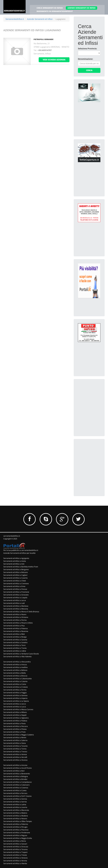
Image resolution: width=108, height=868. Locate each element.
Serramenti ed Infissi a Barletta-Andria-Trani (21, 567)
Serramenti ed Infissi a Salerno (15, 740)
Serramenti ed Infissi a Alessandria (17, 662)
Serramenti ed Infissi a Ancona (15, 765)
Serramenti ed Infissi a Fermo (15, 690)
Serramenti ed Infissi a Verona (15, 861)
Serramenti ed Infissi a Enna (14, 586)
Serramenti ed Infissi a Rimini (15, 738)
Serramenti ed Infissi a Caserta (15, 578)
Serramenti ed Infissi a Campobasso (18, 782)
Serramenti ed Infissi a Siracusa (16, 847)
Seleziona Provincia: (87, 49)
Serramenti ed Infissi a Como (15, 684)
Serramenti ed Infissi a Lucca (15, 707)
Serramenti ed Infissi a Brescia (15, 676)
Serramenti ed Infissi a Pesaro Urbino (18, 623)
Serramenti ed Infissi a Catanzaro (16, 785)
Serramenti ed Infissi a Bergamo (16, 569)
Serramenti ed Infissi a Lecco (15, 704)
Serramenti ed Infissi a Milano (15, 712)
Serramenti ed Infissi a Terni (14, 645)
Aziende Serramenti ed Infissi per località (19, 553)
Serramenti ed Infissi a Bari (14, 771)
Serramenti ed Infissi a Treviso (15, 752)
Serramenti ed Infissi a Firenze (15, 589)
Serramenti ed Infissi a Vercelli (15, 757)
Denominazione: (85, 59)
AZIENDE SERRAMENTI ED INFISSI (81, 8)
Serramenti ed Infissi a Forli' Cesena (17, 796)
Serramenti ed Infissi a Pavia (14, 723)
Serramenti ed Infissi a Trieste (15, 855)
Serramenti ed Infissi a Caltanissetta (18, 679)
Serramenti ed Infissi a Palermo (16, 824)
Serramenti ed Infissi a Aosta (15, 561)
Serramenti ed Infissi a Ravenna (16, 631)
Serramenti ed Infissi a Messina (16, 609)
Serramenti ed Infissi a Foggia (15, 693)
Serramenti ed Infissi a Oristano (16, 617)
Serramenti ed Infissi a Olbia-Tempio (18, 821)
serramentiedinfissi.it (12, 536)
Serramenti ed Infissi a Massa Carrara (18, 709)
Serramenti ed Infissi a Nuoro (15, 614)
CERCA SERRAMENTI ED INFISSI (50, 8)
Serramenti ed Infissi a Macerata (16, 810)
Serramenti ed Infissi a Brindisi (15, 779)
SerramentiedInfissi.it (15, 19)
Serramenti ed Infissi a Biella (15, 673)
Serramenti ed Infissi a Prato (14, 732)
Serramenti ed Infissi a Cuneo (15, 790)
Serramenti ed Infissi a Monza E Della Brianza (21, 612)
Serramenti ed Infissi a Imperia (15, 698)
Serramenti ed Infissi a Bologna (16, 776)
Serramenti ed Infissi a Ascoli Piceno (18, 768)
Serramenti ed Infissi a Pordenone (17, 833)
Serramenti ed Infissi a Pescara (16, 726)
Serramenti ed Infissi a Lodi (14, 603)
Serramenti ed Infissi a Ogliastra (16, 718)
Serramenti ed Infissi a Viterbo (15, 863)
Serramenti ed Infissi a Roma (15, 841)
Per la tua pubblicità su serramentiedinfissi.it (21, 550)
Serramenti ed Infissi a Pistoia (15, 729)
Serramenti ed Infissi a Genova (15, 695)
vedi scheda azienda (54, 60)
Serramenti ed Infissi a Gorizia (15, 799)
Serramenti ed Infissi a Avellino (15, 667)
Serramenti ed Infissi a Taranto (15, 746)
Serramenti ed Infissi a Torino (15, 749)
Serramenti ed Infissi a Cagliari (15, 575)
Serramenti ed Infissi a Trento (15, 648)
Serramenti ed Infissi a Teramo (15, 849)
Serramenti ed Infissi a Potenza (16, 628)
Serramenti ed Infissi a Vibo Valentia (17, 657)
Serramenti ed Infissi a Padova (15, 721)
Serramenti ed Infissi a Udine (15, 651)
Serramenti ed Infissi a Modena (16, 816)
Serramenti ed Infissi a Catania (15, 681)
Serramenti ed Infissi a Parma (15, 620)
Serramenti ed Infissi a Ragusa (15, 835)
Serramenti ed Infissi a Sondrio (15, 642)
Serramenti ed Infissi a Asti (14, 564)
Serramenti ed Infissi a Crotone (16, 687)
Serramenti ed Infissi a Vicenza (15, 760)
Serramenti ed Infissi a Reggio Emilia (18, 838)
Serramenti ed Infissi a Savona (15, 640)
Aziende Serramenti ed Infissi (40, 19)
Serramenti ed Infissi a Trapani (15, 852)
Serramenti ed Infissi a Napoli (15, 715)
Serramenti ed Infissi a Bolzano (16, 572)
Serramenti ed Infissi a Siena (15, 743)
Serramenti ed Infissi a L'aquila (15, 598)
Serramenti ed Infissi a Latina (15, 804)
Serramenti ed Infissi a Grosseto (16, 595)
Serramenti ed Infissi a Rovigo (15, 637)
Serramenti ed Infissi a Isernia (15, 802)
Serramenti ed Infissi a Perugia (15, 827)
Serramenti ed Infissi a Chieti (15, 581)
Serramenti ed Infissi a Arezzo (15, 665)
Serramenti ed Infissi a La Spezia (16, 701)
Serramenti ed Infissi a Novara (15, 819)
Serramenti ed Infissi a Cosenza (16, 788)
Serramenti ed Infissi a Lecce (15, 600)
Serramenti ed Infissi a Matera (15, 813)
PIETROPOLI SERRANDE (44, 39)
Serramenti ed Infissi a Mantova (16, 606)
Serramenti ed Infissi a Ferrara (15, 793)
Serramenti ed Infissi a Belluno (15, 670)
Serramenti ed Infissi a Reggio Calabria (19, 735)
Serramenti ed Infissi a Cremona (16, 584)
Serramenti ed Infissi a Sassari (15, 844)
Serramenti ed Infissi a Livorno (15, 807)
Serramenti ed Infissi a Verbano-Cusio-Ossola (21, 654)
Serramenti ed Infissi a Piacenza (16, 830)
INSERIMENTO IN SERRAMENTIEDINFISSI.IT (55, 11)
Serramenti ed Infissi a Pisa (14, 626)
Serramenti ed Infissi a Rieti (14, 634)
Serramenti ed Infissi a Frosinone (16, 592)
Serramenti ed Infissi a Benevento (17, 774)
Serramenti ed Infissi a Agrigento (16, 558)
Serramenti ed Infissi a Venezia (15, 858)
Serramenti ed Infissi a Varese (15, 754)
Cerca (89, 70)
